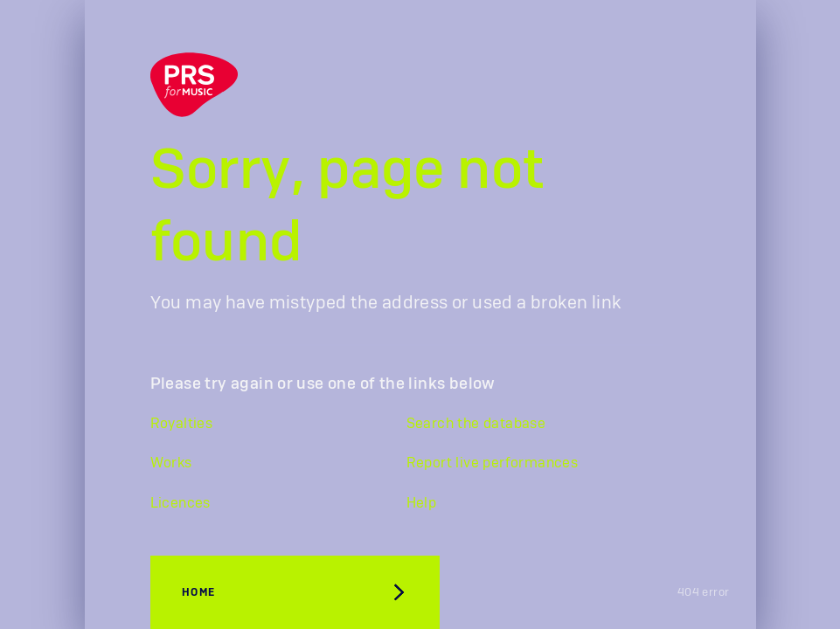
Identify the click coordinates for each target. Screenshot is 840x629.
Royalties (182, 424)
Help (422, 503)
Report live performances (493, 463)
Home (199, 592)
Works (171, 463)
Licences (180, 503)
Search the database (476, 424)
